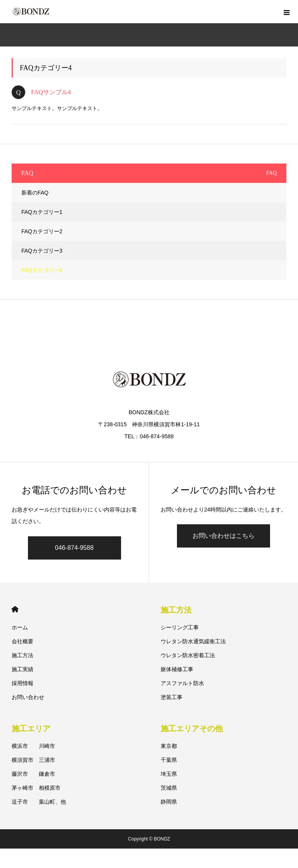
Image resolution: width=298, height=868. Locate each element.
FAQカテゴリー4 (42, 270)
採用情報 (23, 683)
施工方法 (23, 655)
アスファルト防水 (182, 683)
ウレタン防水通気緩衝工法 (193, 641)
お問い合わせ (28, 697)
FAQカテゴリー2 (42, 231)
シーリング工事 (180, 627)
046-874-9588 (74, 548)
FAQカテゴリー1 (42, 212)
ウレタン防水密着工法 (188, 655)
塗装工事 (172, 697)
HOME (15, 609)
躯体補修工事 (177, 669)
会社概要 (23, 641)
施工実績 (23, 669)
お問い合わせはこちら (223, 536)
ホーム (20, 627)
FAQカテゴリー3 (42, 251)
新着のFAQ (35, 193)
